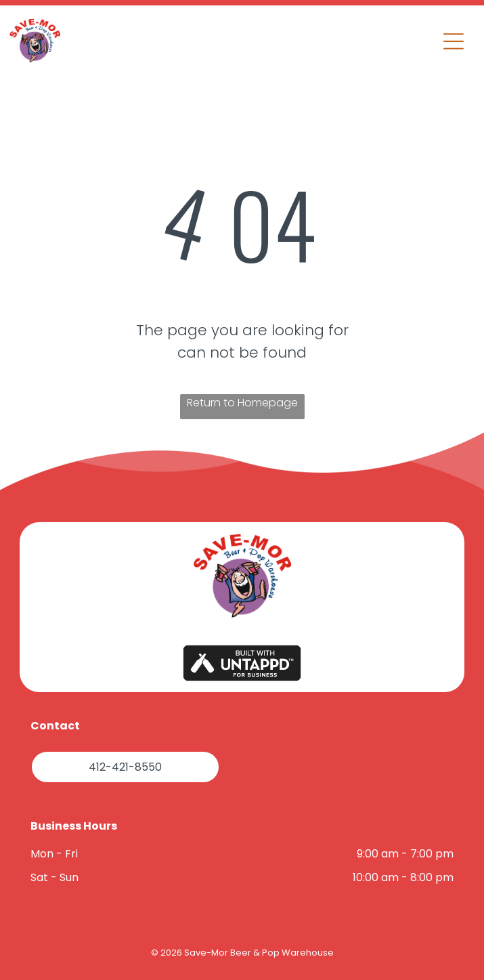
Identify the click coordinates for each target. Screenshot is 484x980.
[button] (454, 41)
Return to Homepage (242, 403)
